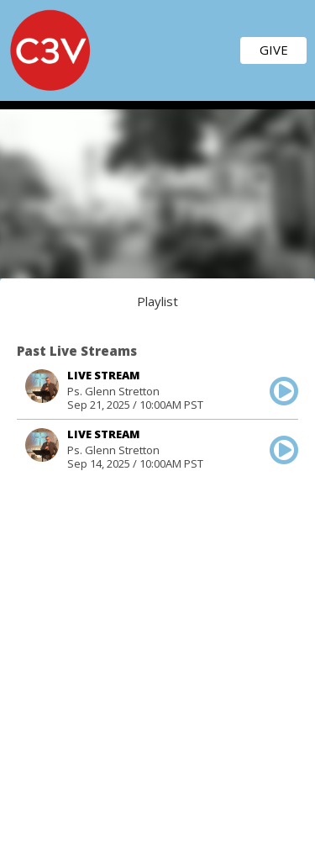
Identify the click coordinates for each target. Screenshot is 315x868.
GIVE (274, 50)
